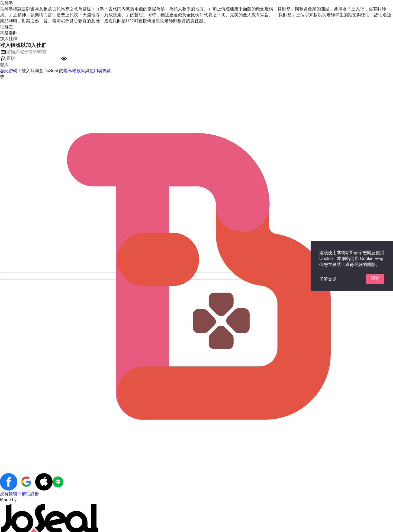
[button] (64, 59)
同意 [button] (375, 278)
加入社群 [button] (9, 39)
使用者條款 (100, 71)
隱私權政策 (74, 71)
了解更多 (328, 279)
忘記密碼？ (11, 71)
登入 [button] (4, 65)
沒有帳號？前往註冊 (20, 494)
